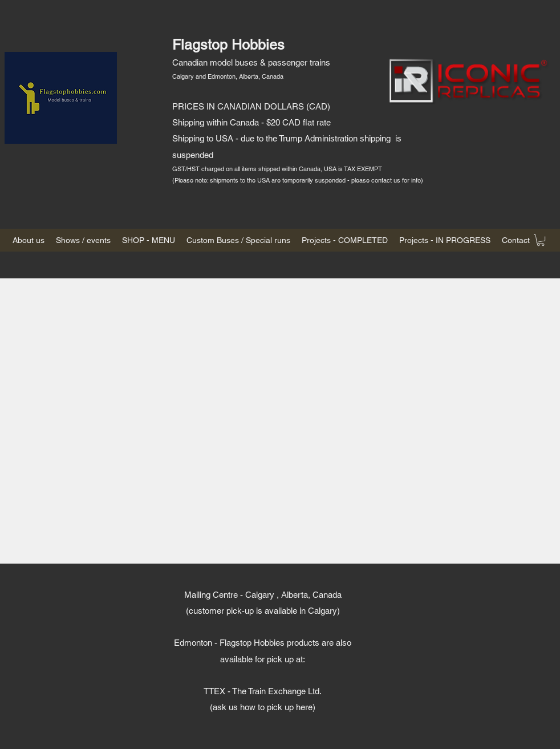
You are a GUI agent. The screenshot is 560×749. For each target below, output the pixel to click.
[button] (541, 240)
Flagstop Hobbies (228, 45)
